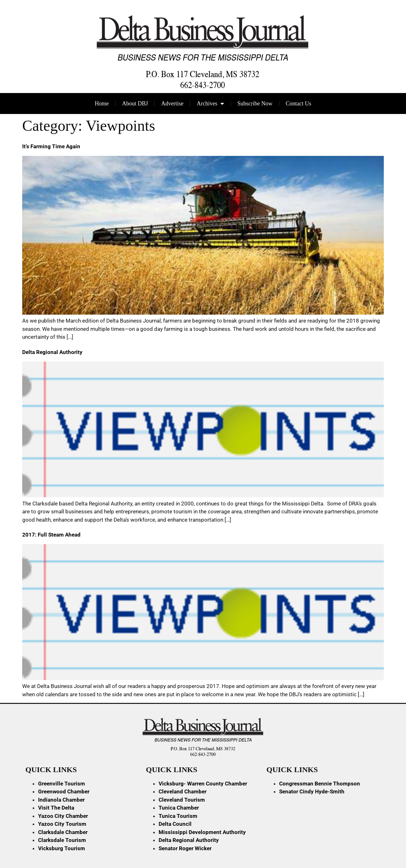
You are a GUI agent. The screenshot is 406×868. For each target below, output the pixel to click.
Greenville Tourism (62, 784)
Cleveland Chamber (183, 791)
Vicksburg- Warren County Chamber (203, 784)
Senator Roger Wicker (185, 848)
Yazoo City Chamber (63, 816)
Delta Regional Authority (52, 352)
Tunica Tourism (178, 816)
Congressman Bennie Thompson (320, 784)
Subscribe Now (255, 103)
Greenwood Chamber (64, 791)
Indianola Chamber (61, 800)
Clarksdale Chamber (63, 832)
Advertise (172, 103)
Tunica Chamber (179, 808)
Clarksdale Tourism (62, 840)
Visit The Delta (56, 808)
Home (102, 103)
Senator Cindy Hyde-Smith (312, 791)
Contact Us (299, 103)
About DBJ (135, 103)
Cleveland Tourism (182, 800)
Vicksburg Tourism (62, 848)
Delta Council (175, 824)
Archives (210, 103)
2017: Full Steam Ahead (51, 535)
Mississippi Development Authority (202, 832)
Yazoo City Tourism (62, 824)
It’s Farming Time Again (51, 146)
